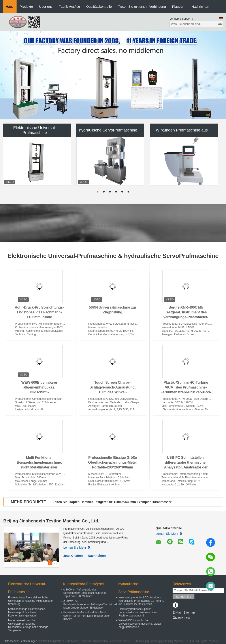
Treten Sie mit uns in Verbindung (142, 6)
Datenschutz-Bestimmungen (21, 641)
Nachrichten (200, 6)
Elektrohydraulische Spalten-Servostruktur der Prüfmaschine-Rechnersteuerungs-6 (138, 612)
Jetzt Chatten (73, 556)
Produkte (26, 6)
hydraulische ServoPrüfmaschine (108, 130)
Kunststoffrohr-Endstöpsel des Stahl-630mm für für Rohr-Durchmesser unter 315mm (87, 616)
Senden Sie (184, 597)
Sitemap (189, 613)
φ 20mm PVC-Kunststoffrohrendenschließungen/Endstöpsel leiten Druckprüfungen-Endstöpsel (90, 604)
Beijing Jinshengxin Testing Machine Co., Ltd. (51, 521)
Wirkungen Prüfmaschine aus (182, 130)
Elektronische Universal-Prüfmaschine (35, 130)
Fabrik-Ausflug (69, 6)
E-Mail (177, 613)
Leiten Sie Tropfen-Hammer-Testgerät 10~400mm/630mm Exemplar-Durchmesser (112, 502)
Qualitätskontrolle (99, 6)
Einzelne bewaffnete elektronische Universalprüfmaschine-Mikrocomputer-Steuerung (31, 601)
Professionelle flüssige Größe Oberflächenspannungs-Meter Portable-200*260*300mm (113, 462)
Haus (10, 6)
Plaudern (179, 6)
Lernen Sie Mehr (77, 548)
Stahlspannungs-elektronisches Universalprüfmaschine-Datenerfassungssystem (27, 612)
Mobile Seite (181, 618)
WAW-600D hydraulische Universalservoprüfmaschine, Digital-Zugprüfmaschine (140, 624)
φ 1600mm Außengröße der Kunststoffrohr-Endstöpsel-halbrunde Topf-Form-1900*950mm (85, 593)
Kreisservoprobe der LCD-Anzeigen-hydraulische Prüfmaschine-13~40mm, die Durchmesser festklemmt (141, 601)
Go (220, 24)
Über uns (46, 6)
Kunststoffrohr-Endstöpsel (83, 584)
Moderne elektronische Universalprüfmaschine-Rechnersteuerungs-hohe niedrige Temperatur (28, 625)
